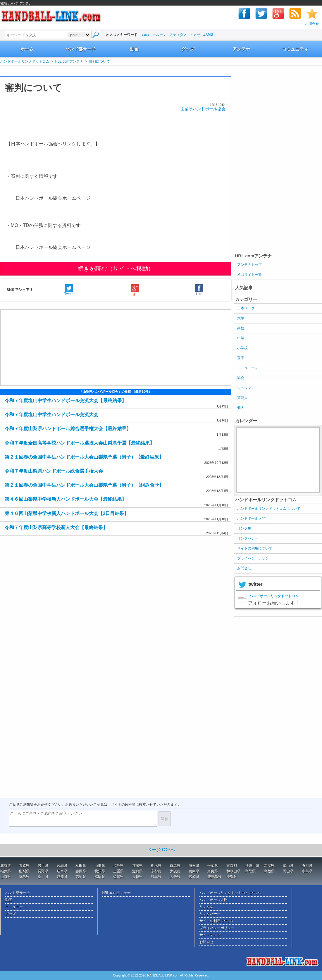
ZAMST (209, 35)
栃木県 (156, 866)
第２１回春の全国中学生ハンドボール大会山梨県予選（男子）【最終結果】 (84, 457)
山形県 (100, 866)
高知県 (81, 877)
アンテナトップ (249, 265)
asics (145, 35)
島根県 (269, 871)
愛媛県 (62, 877)
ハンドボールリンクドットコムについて (269, 509)
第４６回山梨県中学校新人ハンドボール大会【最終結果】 (66, 499)
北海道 (6, 866)
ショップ (244, 388)
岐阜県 (62, 871)
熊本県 (156, 877)
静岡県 (81, 871)
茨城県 (137, 866)
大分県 (175, 877)
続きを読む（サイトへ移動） (116, 268)
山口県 (6, 877)
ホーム (27, 49)
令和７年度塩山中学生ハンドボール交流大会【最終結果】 (66, 401)
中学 (241, 338)
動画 (134, 49)
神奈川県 (252, 866)
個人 (241, 408)
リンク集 (244, 528)
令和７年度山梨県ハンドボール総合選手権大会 (54, 471)
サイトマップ (210, 935)
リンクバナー (248, 538)
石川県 (307, 866)
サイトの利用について (255, 548)
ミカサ (195, 35)
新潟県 (269, 866)
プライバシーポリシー (255, 558)
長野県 (43, 871)
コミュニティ (295, 49)
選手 (241, 358)
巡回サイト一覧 (249, 275)
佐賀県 (118, 877)
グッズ (188, 49)
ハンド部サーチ (81, 49)
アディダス (178, 35)
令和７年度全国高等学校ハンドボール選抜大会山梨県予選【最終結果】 (80, 443)
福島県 (118, 866)
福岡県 (100, 877)
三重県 (118, 871)
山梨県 (24, 871)
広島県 (307, 871)
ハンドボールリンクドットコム (25, 61)
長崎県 (137, 877)
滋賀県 (137, 871)
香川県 (43, 877)
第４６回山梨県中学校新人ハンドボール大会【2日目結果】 (67, 513)
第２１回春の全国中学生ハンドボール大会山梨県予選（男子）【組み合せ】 (84, 485)
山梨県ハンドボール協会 (203, 109)
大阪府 (175, 871)
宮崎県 (194, 877)
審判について (99, 61)
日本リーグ (246, 308)
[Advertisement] (110, 71)
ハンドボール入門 (251, 519)
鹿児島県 (214, 877)
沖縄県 (232, 877)
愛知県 (100, 871)
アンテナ (241, 49)
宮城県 (62, 866)
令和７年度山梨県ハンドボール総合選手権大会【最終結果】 (68, 429)
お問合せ (312, 24)
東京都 (232, 866)
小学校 (242, 348)
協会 (241, 378)
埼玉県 (194, 866)
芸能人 (242, 398)
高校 (241, 328)
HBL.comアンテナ (69, 61)
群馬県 (175, 866)
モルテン (159, 35)
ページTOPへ (161, 850)
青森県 (24, 866)
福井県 (6, 871)
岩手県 (43, 866)
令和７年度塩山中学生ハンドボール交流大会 (51, 415)
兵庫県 (194, 871)
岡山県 (288, 871)
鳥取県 (250, 871)
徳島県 (24, 877)
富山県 (288, 866)
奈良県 (213, 871)
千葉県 (213, 866)
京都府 (156, 871)
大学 (241, 318)
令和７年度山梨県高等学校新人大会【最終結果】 (56, 527)
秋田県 (81, 866)
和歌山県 (233, 871)
